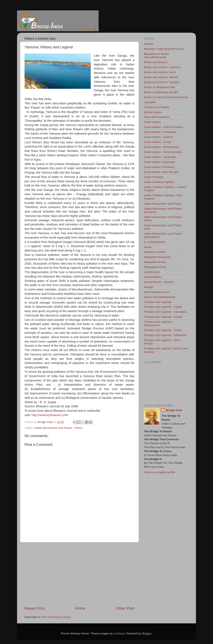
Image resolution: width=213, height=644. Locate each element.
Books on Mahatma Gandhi (161, 92)
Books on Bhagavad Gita (159, 87)
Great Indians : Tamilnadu (160, 157)
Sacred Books (153, 277)
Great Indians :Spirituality (160, 162)
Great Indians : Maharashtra (161, 147)
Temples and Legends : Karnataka (165, 312)
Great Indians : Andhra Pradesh (164, 127)
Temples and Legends (158, 302)
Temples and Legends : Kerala (163, 317)
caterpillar (150, 102)
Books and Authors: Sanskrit (162, 82)
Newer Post (35, 608)
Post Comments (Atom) (56, 617)
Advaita (149, 44)
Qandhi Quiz (152, 272)
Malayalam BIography (158, 257)
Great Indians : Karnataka (160, 132)
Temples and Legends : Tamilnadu (165, 335)
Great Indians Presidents (159, 167)
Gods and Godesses (157, 117)
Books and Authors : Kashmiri (162, 67)
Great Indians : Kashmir (159, 137)
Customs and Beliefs (157, 107)
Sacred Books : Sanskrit (159, 282)
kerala (148, 247)
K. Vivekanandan (155, 242)
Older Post (125, 608)
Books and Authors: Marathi (161, 77)
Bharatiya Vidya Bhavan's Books (164, 49)
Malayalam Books (155, 262)
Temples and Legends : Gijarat (163, 307)
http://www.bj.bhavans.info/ (50, 415)
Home (80, 608)
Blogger (147, 633)
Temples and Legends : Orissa (163, 330)
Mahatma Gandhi (155, 252)
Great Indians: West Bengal (161, 172)
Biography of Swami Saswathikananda (156, 56)
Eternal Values (153, 112)
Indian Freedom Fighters (159, 182)
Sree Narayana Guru (157, 292)
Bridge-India (174, 410)
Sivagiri (149, 287)
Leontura (119, 633)
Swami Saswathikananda (160, 297)
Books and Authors (156, 62)
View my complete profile (160, 472)
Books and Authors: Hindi (160, 72)
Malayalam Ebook (155, 267)
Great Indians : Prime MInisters (163, 152)
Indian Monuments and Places (163, 204)
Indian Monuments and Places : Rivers (58, 428)
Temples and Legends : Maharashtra (159, 323)
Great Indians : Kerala (158, 142)
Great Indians (152, 122)
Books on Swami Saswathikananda (166, 97)
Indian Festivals (154, 177)
